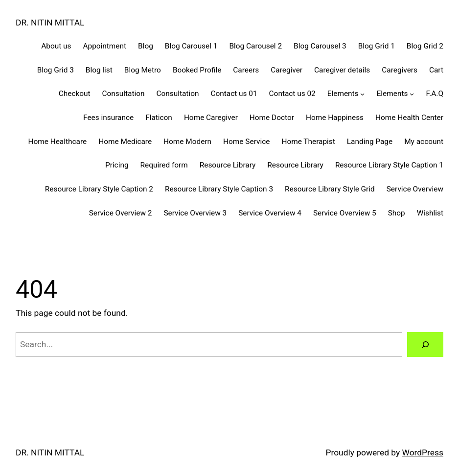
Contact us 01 (234, 94)
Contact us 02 (292, 94)
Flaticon (159, 118)
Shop (397, 213)
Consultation (124, 94)
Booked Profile (197, 70)
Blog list (99, 70)
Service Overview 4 (270, 213)
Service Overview (415, 189)
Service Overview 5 (345, 213)
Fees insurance (108, 118)
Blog (146, 46)
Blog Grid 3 (56, 70)
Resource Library (228, 165)
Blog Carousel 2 (255, 46)
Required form (164, 165)
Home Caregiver (211, 118)
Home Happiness (335, 118)
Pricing (117, 165)
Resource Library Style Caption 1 (389, 165)
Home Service (246, 142)
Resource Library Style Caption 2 (99, 189)
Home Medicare (125, 142)
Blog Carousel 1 (191, 46)
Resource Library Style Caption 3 (219, 189)
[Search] (425, 345)
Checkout (75, 94)
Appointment (104, 46)
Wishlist (430, 213)
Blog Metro (143, 70)
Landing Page (370, 142)
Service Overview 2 (121, 213)
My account (424, 142)
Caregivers (400, 70)
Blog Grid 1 (377, 46)
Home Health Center (409, 118)
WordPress (423, 452)
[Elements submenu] (362, 94)
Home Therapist (308, 142)
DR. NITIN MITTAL (50, 23)
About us (56, 46)
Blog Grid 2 (425, 46)
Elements (343, 94)
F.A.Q (435, 94)
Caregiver (287, 70)
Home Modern (187, 142)
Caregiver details (342, 70)
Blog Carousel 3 (320, 46)
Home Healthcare (58, 142)
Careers (246, 70)
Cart (436, 70)
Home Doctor (272, 118)
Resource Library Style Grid (330, 189)
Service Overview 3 (195, 213)
